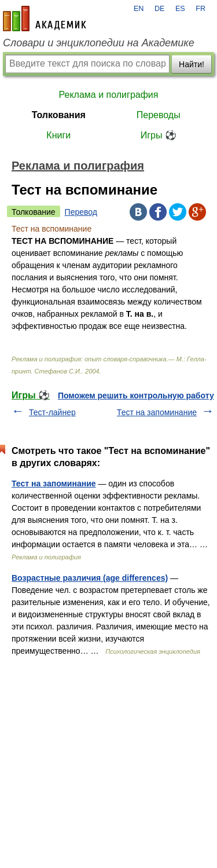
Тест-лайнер (52, 412)
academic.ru (45, 19)
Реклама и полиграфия (109, 95)
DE (160, 9)
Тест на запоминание (157, 412)
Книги (58, 135)
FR (201, 9)
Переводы (159, 115)
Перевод (81, 212)
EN (139, 9)
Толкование (34, 212)
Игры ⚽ (159, 135)
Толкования (59, 115)
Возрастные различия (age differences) (90, 578)
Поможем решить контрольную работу (136, 395)
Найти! (192, 64)
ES (180, 9)
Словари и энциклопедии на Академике (99, 43)
